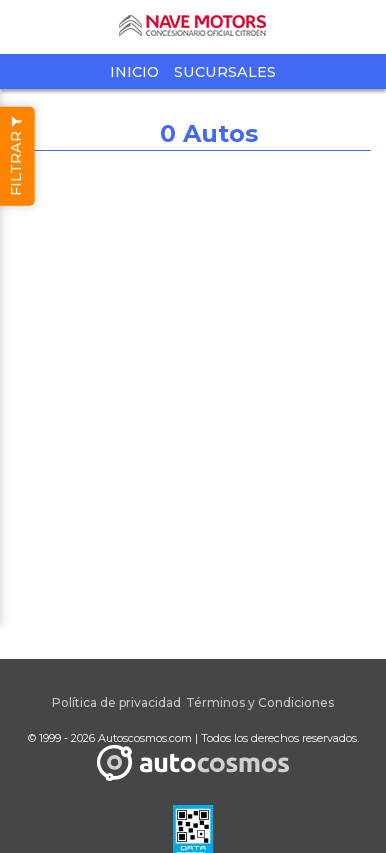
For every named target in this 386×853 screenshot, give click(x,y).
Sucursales (225, 72)
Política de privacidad (116, 702)
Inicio (134, 72)
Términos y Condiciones (260, 702)
